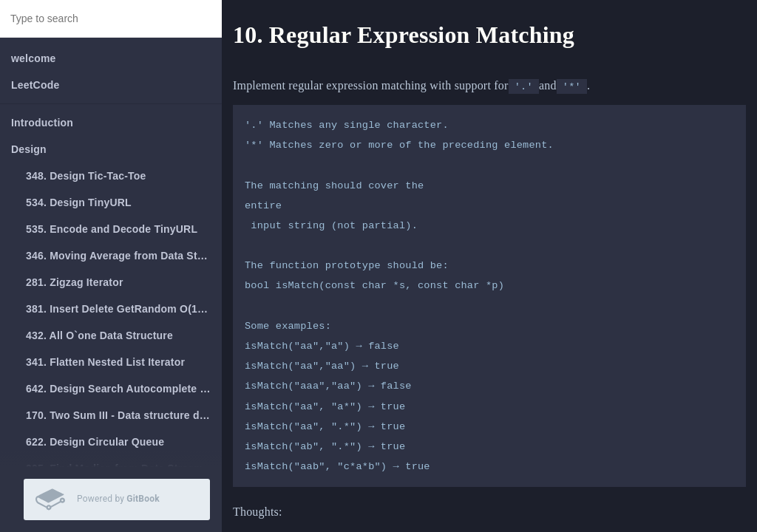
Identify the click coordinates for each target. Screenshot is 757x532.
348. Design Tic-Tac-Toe (86, 176)
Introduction (42, 123)
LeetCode (35, 85)
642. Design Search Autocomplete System (124, 389)
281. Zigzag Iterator (75, 282)
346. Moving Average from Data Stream (124, 256)
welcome (34, 58)
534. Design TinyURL (79, 202)
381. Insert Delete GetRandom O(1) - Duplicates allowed (124, 309)
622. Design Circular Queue (95, 442)
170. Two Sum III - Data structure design (124, 415)
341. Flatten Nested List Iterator (105, 362)
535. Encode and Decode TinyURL (112, 229)
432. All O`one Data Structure (99, 335)
